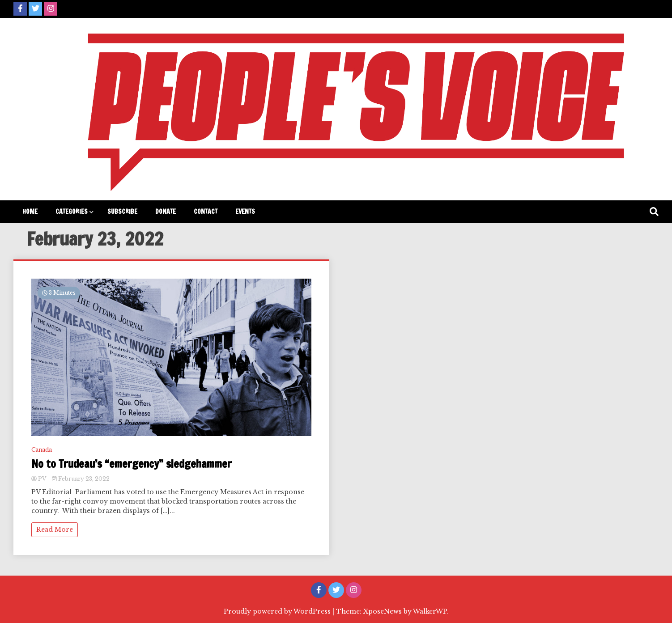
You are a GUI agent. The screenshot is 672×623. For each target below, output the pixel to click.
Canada (42, 450)
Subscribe (122, 212)
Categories (72, 212)
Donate (166, 212)
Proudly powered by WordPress (278, 611)
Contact (206, 212)
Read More (55, 530)
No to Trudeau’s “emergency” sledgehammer (132, 464)
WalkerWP (430, 611)
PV (39, 479)
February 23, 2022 (81, 479)
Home (30, 212)
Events (245, 212)
